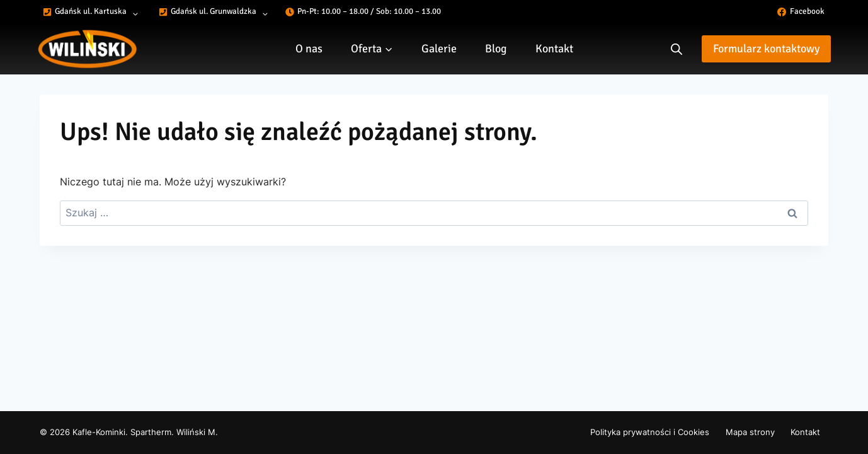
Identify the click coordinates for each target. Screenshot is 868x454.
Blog (496, 49)
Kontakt (554, 49)
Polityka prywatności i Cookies (650, 432)
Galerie (439, 49)
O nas (309, 49)
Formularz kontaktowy (766, 49)
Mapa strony (750, 432)
